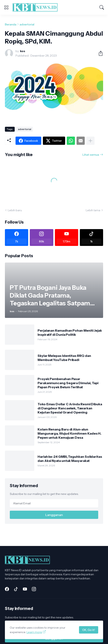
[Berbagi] (99, 53)
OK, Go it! (89, 630)
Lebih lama (93, 210)
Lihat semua (91, 155)
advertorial (27, 24)
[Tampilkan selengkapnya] (90, 141)
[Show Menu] (6, 7)
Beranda (11, 24)
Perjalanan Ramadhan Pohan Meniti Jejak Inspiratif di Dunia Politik (70, 332)
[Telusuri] (102, 7)
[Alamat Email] (54, 503)
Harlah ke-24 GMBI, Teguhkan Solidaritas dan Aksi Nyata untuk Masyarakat (70, 459)
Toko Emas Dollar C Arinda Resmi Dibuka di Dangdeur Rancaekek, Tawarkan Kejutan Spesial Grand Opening (70, 408)
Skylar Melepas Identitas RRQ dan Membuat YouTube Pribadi (64, 358)
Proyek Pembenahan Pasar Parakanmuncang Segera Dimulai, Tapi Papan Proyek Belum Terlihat (68, 383)
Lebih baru (15, 210)
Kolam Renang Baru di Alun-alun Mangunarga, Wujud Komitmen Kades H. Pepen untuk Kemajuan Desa (69, 433)
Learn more (34, 632)
